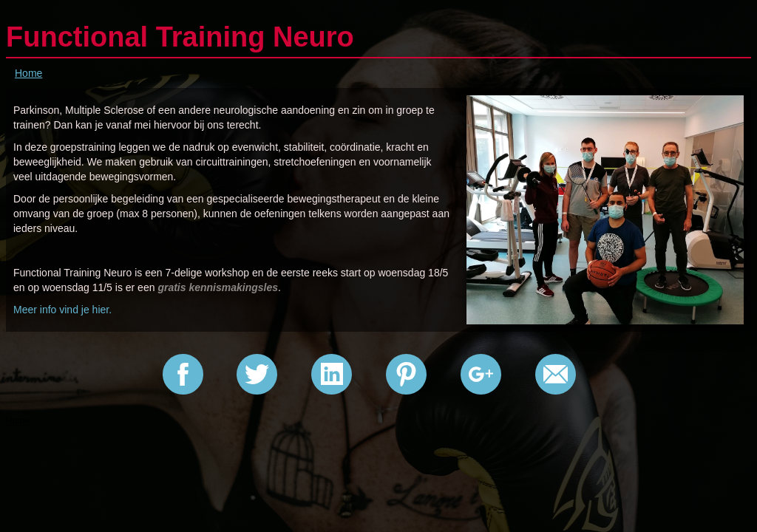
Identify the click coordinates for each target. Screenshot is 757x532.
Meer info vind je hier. (62, 310)
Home (28, 73)
